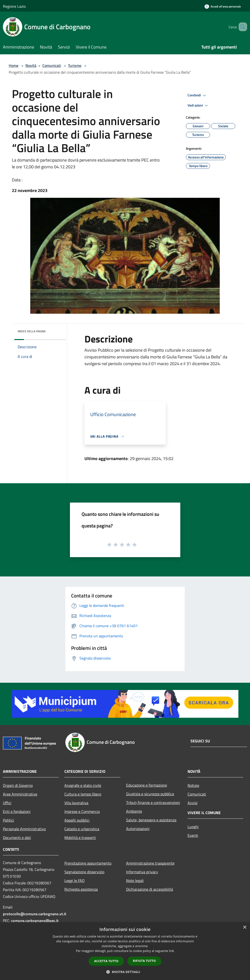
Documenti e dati (17, 838)
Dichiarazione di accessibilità (150, 889)
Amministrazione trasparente (150, 863)
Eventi (193, 835)
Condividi (197, 95)
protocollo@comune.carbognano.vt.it (35, 914)
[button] (125, 972)
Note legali (135, 881)
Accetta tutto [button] (106, 961)
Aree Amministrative (20, 794)
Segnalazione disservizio (84, 872)
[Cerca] (241, 27)
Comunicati (52, 65)
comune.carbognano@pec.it (35, 921)
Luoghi (193, 827)
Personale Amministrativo (24, 829)
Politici (8, 820)
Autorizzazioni (138, 829)
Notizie (193, 785)
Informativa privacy (142, 872)
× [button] (245, 927)
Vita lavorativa (76, 803)
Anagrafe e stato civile (83, 785)
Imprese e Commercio (82, 811)
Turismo (75, 65)
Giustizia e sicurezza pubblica (150, 794)
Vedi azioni (198, 106)
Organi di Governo (18, 785)
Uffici (7, 803)
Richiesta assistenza (81, 889)
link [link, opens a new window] (171, 951)
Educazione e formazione (147, 785)
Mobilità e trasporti (80, 838)
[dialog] (125, 951)
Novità (31, 65)
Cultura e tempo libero (83, 794)
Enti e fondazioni (17, 811)
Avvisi (193, 803)
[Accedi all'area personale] (223, 6)
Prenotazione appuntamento (88, 863)
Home (14, 65)
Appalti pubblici (77, 820)
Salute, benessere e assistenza (151, 820)
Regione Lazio (14, 6)
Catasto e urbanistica (82, 829)
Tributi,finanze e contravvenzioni (153, 802)
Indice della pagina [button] (32, 331)
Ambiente (134, 811)
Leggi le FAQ (75, 881)
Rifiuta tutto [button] (144, 961)
